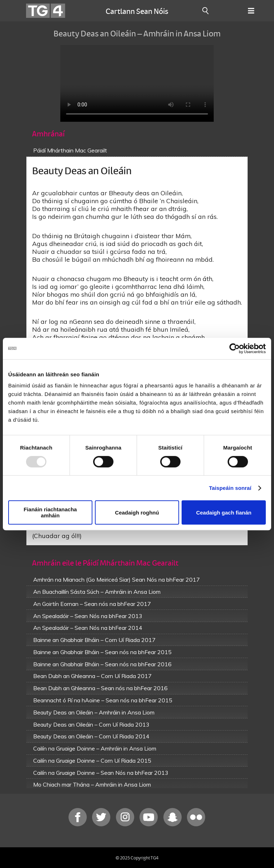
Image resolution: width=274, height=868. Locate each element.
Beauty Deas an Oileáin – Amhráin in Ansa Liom (94, 712)
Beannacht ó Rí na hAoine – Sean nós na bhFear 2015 (103, 700)
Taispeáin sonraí (230, 488)
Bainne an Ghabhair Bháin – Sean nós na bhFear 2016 (102, 664)
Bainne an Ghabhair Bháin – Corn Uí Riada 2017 (94, 640)
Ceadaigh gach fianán (224, 513)
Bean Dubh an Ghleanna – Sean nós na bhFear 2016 (100, 688)
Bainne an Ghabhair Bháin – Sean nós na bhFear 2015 (102, 652)
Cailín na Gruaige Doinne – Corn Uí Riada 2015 (92, 761)
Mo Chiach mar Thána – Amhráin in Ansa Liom (92, 784)
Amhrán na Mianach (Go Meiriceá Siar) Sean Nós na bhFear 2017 (116, 579)
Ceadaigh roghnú (137, 513)
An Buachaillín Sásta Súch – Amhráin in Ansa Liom (97, 592)
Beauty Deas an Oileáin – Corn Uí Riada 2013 (91, 724)
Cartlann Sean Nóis (137, 11)
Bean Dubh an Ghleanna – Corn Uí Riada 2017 (92, 676)
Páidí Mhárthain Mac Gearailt (70, 150)
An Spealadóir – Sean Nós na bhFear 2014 (88, 628)
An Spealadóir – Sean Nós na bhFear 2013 (88, 616)
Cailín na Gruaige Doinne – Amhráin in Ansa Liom (95, 748)
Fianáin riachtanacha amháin (50, 512)
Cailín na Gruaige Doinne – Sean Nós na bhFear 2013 (101, 773)
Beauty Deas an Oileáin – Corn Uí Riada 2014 (91, 736)
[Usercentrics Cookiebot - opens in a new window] (235, 348)
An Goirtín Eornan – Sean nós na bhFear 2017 (92, 604)
